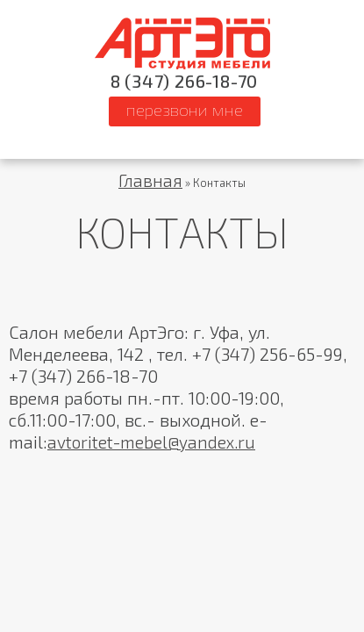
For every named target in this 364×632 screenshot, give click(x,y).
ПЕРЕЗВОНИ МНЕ (185, 109)
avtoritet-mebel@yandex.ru (151, 442)
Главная (150, 180)
